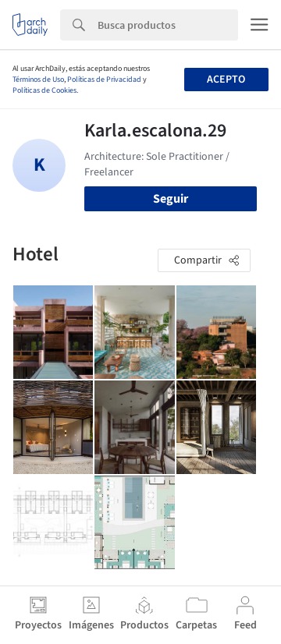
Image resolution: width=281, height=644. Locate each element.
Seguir (171, 199)
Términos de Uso (38, 80)
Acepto (226, 80)
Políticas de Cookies (44, 90)
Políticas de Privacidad (104, 80)
